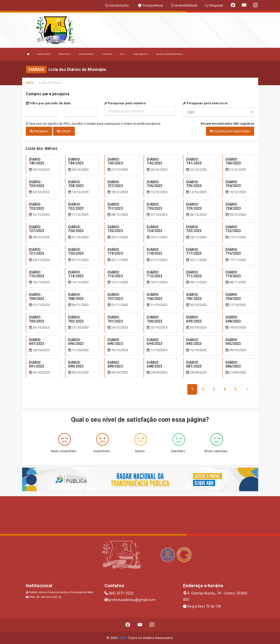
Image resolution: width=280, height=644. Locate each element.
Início (30, 83)
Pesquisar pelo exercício (205, 103)
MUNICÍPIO (65, 54)
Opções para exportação (230, 131)
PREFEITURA (44, 54)
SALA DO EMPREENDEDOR (170, 54)
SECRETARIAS (87, 54)
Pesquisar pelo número (125, 103)
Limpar (64, 131)
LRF (123, 54)
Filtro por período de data (48, 103)
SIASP (122, 638)
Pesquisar (39, 131)
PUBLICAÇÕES (141, 54)
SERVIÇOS (107, 54)
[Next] (235, 389)
